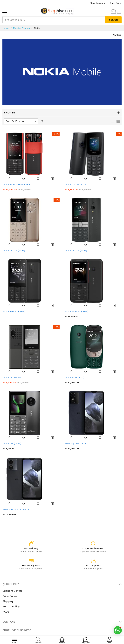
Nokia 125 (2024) (12, 444)
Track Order (116, 3)
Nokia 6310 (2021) (74, 378)
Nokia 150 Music (12, 378)
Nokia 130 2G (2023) (14, 251)
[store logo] (57, 11)
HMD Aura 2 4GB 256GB (16, 510)
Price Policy (10, 596)
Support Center (12, 591)
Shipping (8, 601)
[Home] (62, 638)
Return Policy (11, 606)
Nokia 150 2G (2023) (76, 251)
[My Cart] (113, 11)
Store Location (97, 3)
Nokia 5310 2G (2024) (76, 311)
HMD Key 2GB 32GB (75, 444)
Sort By (10, 121)
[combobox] (54, 20)
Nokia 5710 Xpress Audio (16, 185)
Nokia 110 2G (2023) (76, 185)
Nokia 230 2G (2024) (14, 311)
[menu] (5, 11)
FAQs (6, 612)
